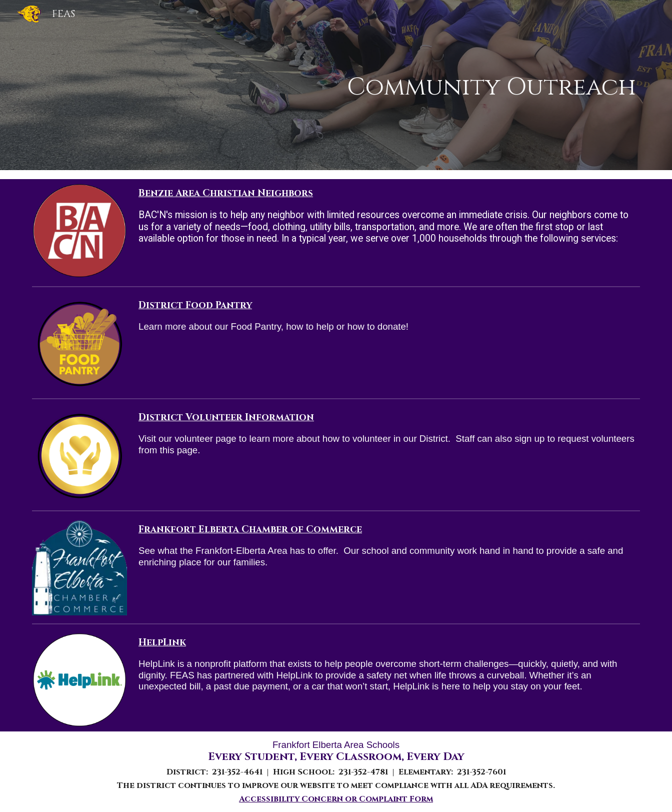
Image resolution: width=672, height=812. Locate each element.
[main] (387, 85)
